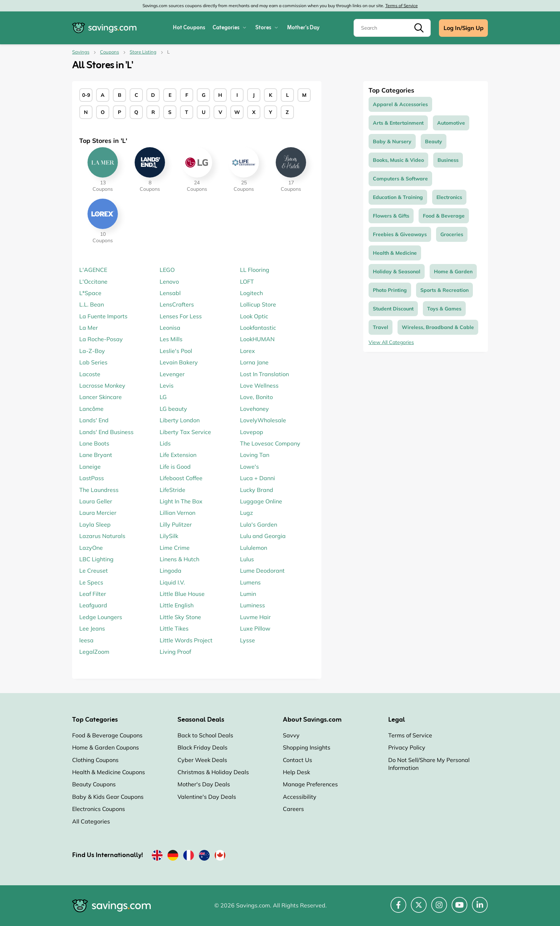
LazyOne (91, 548)
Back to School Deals (205, 735)
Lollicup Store (258, 304)
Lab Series (93, 362)
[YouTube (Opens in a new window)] (459, 909)
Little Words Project (186, 640)
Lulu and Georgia (263, 536)
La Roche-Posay (101, 339)
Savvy (291, 735)
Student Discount (393, 309)
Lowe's (249, 467)
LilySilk (169, 536)
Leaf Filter (93, 594)
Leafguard (93, 605)
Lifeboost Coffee (181, 478)
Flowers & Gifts (391, 216)
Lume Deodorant (262, 571)
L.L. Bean (92, 304)
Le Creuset (94, 571)
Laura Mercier (98, 513)
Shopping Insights (307, 747)
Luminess (252, 605)
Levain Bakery (179, 362)
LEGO (167, 270)
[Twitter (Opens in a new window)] (419, 909)
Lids (165, 443)
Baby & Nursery (392, 141)
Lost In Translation (264, 374)
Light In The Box (181, 501)
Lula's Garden (259, 524)
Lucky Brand (257, 490)
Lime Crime (175, 548)
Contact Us (297, 760)
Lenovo (169, 282)
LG (163, 397)
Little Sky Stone (180, 617)
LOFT (247, 282)
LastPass (92, 478)
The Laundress (99, 490)
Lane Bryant (96, 455)
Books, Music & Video (398, 160)
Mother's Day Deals (204, 784)
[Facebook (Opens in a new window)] (398, 909)
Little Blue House (182, 594)
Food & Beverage (444, 216)
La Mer (89, 328)
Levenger (172, 374)
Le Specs (91, 582)
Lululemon (254, 548)
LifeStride (172, 490)
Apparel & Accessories (400, 104)
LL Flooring (255, 270)
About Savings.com (312, 720)
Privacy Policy (407, 747)
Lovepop (252, 432)
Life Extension (178, 455)
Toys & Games (444, 309)
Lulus (247, 559)
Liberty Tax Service (185, 432)
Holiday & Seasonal (397, 272)
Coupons (109, 52)
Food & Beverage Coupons (107, 735)
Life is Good (175, 467)
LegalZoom (94, 652)
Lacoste (90, 374)
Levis (167, 385)
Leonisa (170, 328)
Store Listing (143, 52)
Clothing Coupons (95, 760)
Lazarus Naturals (102, 536)
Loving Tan (255, 455)
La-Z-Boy (92, 351)
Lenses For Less (181, 316)
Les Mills (171, 339)
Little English (177, 605)
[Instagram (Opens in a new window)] (439, 909)
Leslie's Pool (176, 351)
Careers (293, 809)
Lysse (247, 640)
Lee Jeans (92, 628)
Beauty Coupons (94, 784)
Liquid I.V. (172, 582)
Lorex (247, 351)
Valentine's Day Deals (207, 797)
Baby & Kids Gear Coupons (108, 797)
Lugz (246, 513)
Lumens (250, 582)
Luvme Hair (255, 617)
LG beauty (173, 409)
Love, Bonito (256, 397)
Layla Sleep (95, 524)
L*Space (90, 293)
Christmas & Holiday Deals (213, 772)
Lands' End (94, 420)
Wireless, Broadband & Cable (438, 327)
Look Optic (254, 316)
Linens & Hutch (179, 559)
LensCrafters (177, 304)
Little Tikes (174, 628)
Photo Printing (390, 290)
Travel (381, 327)
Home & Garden (453, 272)
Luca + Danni (257, 478)
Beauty (434, 141)
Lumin (248, 594)
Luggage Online (261, 501)
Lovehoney (254, 409)
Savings (81, 52)
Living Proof (175, 652)
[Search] (392, 28)
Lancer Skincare (101, 397)
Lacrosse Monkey (102, 385)
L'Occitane (93, 282)
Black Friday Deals (202, 747)
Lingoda (171, 571)
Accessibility (300, 797)
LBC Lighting (96, 559)
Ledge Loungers (101, 617)
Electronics (449, 197)
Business (448, 160)
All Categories (91, 821)
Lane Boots (94, 443)
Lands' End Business (106, 432)
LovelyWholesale (263, 420)
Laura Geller (96, 501)
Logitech (251, 293)
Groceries (452, 234)
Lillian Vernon (177, 513)
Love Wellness (259, 385)
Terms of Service (402, 6)
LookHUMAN (257, 339)
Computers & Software (400, 179)
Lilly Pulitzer (176, 524)
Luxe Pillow (255, 628)
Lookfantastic (258, 328)
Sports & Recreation (444, 290)
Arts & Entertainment (398, 123)
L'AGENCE (93, 270)
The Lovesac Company (270, 443)
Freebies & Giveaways (400, 234)
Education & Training (398, 197)
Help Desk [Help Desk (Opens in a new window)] (296, 772)
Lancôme (91, 409)
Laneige (90, 467)
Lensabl (170, 293)
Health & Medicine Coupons (109, 772)
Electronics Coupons (99, 809)
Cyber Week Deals (202, 760)
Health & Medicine (395, 253)
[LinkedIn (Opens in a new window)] (480, 909)
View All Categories (391, 342)
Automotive (451, 123)
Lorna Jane (254, 362)
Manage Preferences (310, 784)
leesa (86, 640)
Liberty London (180, 420)
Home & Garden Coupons (106, 747)
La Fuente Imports (103, 316)
